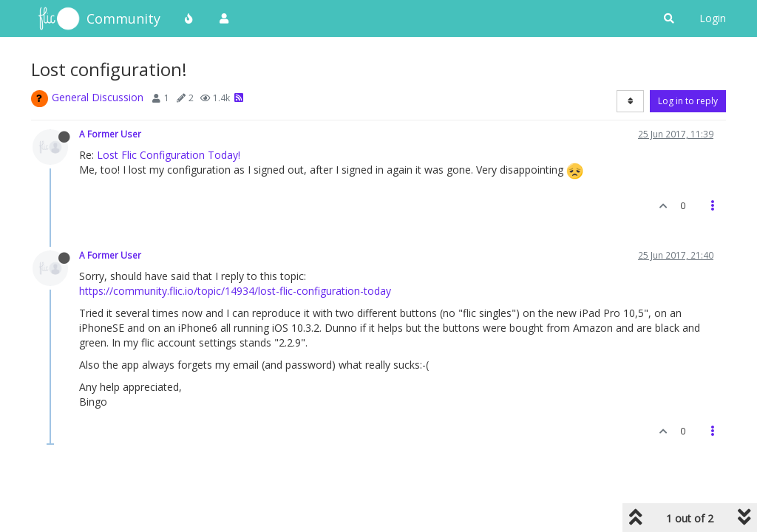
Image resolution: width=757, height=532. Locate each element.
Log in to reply (688, 101)
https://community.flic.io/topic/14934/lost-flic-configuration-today (235, 291)
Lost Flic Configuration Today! (169, 155)
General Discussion (98, 97)
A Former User (110, 134)
